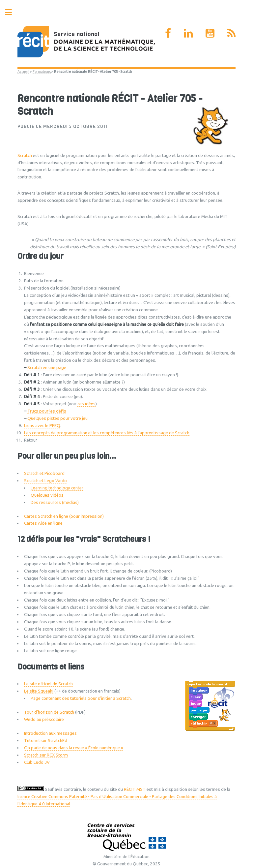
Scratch (25, 155)
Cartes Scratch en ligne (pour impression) (64, 516)
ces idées (86, 404)
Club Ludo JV (37, 762)
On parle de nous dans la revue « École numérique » (74, 748)
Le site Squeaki (39, 691)
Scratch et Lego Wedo (45, 481)
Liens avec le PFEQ (42, 426)
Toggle (12, 12)
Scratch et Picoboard (44, 473)
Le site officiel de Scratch (48, 684)
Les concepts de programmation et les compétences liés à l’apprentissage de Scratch (107, 433)
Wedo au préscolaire (44, 719)
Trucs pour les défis (47, 411)
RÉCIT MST (135, 789)
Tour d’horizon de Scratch (49, 712)
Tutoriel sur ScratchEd (46, 741)
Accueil (23, 72)
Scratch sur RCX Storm (46, 755)
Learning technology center (57, 488)
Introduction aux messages (50, 733)
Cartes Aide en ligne (43, 523)
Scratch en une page (47, 368)
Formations (42, 72)
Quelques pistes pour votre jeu (57, 418)
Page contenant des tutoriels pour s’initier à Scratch (81, 698)
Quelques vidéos (47, 495)
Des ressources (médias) (55, 502)
